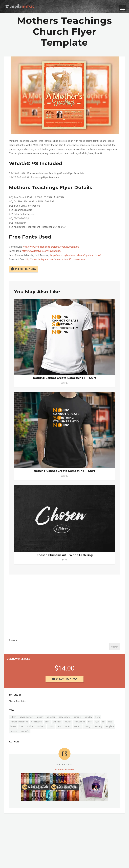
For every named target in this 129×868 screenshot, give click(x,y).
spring (87, 726)
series (68, 726)
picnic (51, 726)
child (47, 722)
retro (59, 726)
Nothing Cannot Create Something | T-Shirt (64, 378)
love (21, 726)
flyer (97, 722)
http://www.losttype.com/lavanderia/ (41, 251)
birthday (88, 717)
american (51, 717)
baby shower (65, 717)
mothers (41, 726)
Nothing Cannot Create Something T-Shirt (64, 471)
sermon (78, 726)
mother (30, 726)
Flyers (12, 701)
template (110, 726)
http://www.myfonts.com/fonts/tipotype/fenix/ (76, 255)
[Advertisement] (64, 603)
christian (57, 722)
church (68, 722)
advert (13, 717)
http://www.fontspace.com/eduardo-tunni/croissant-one (55, 259)
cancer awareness (19, 722)
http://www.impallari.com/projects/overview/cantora (51, 247)
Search (13, 640)
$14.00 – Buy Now (25, 269)
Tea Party (98, 726)
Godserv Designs (64, 769)
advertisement (26, 717)
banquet (78, 717)
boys (98, 717)
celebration (36, 722)
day (90, 722)
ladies (13, 726)
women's (25, 731)
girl (104, 722)
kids (110, 722)
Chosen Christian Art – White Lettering (65, 555)
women (14, 731)
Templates (21, 701)
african (40, 717)
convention (80, 722)
